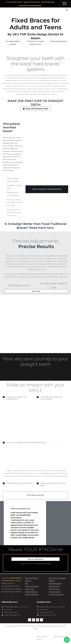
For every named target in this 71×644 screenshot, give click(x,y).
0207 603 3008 (44, 610)
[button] (19, 398)
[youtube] (37, 620)
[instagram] (34, 620)
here (50, 228)
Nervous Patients (55, 592)
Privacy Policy (30, 589)
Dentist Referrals (31, 592)
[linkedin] (41, 620)
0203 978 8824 (8, 610)
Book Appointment (32, 578)
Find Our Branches (32, 594)
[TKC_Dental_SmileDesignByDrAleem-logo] (17, 8)
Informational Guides (56, 594)
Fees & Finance (54, 589)
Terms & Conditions (32, 586)
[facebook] (30, 620)
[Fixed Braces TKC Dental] (47, 144)
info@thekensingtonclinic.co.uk (48, 615)
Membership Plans (55, 583)
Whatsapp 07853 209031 (11, 612)
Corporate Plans (54, 586)
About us (28, 581)
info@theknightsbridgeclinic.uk (12, 615)
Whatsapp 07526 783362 (46, 612)
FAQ (26, 583)
